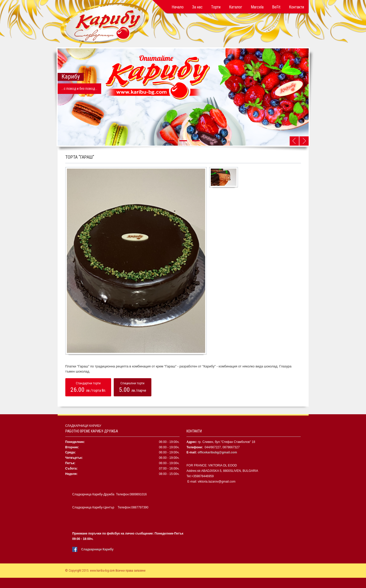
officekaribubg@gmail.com (217, 452)
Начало (178, 7)
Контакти (296, 7)
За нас (197, 7)
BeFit (276, 7)
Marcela (257, 7)
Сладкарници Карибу (97, 549)
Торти (216, 7)
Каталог (236, 7)
